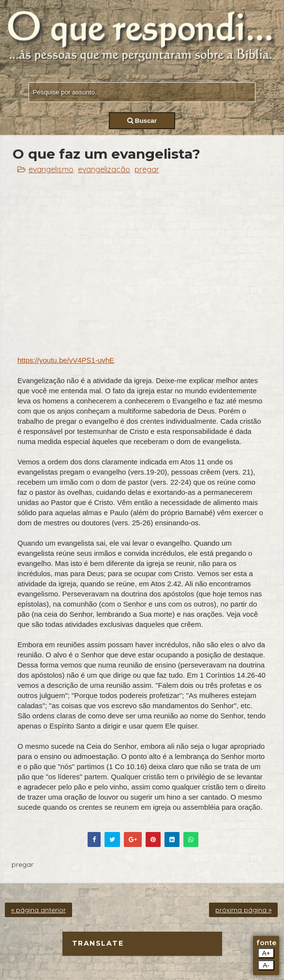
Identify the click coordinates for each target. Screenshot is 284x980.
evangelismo (51, 169)
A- (266, 965)
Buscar (142, 121)
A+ (266, 953)
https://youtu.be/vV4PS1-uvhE (66, 360)
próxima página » (243, 910)
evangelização (104, 169)
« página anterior (38, 910)
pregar (147, 169)
